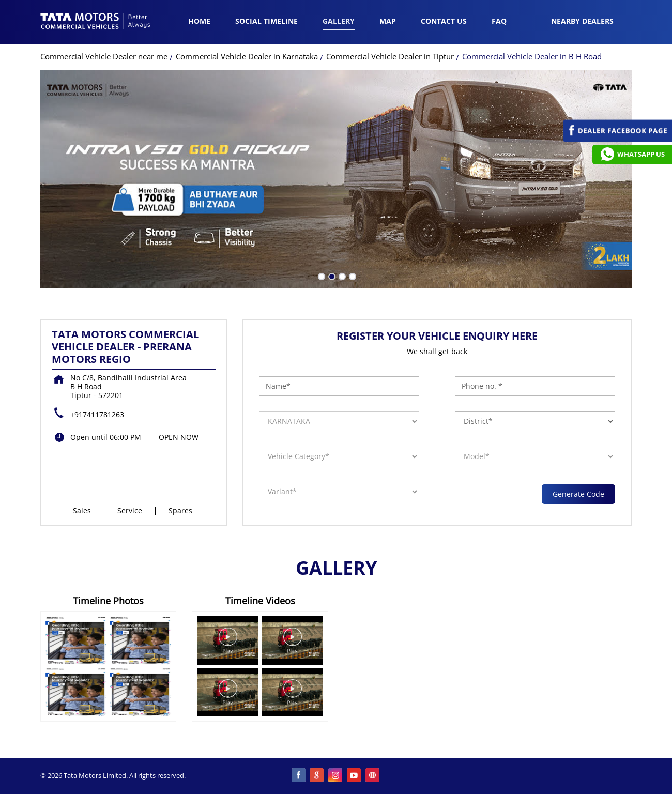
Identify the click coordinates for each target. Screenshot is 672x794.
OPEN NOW (179, 437)
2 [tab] (331, 276)
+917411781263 (97, 414)
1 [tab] (320, 276)
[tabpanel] (336, 179)
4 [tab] (352, 276)
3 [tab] (341, 276)
